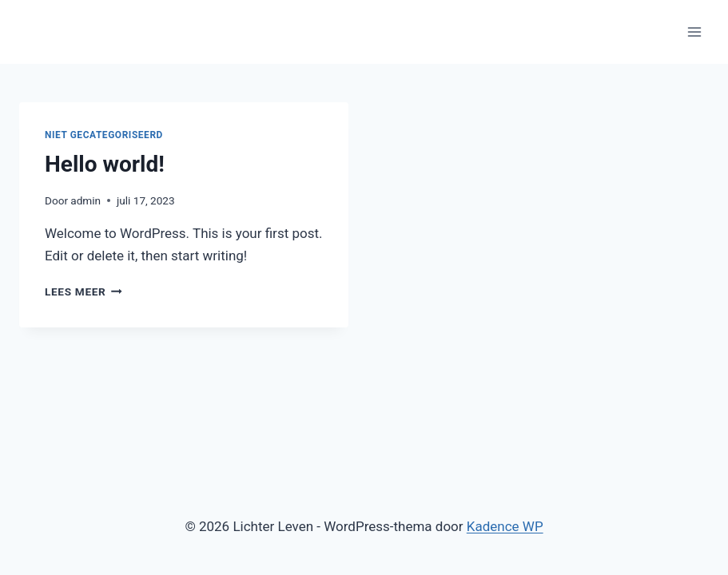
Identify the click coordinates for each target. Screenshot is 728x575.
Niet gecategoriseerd (104, 135)
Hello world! (105, 164)
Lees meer (84, 291)
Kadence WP (505, 526)
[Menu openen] (694, 32)
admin (86, 200)
